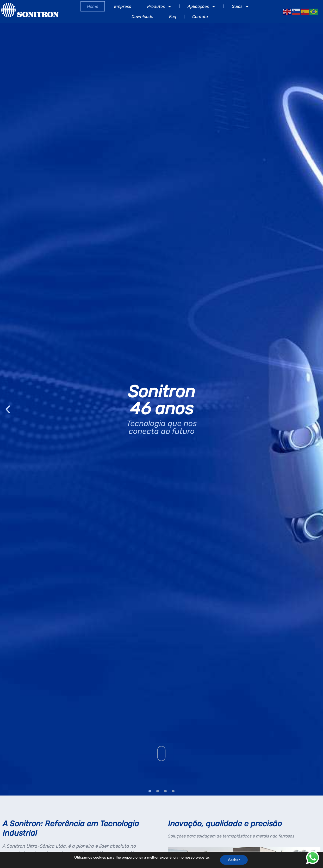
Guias (240, 7)
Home (93, 6)
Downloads (142, 17)
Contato (200, 17)
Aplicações (202, 7)
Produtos (159, 7)
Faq (173, 17)
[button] (8, 409)
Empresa (123, 6)
